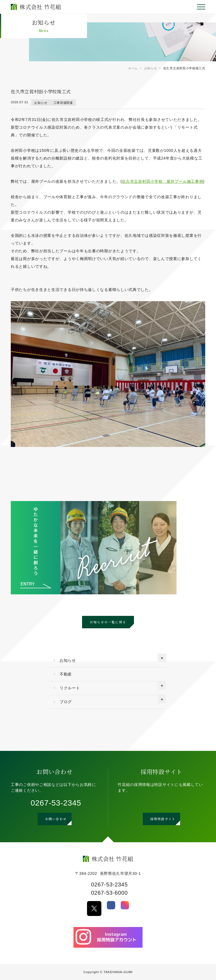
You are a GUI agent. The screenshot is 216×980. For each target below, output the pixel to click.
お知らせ (41, 102)
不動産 (66, 674)
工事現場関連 (63, 102)
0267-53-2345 (56, 803)
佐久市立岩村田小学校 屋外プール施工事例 (162, 181)
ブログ (66, 702)
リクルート (70, 688)
